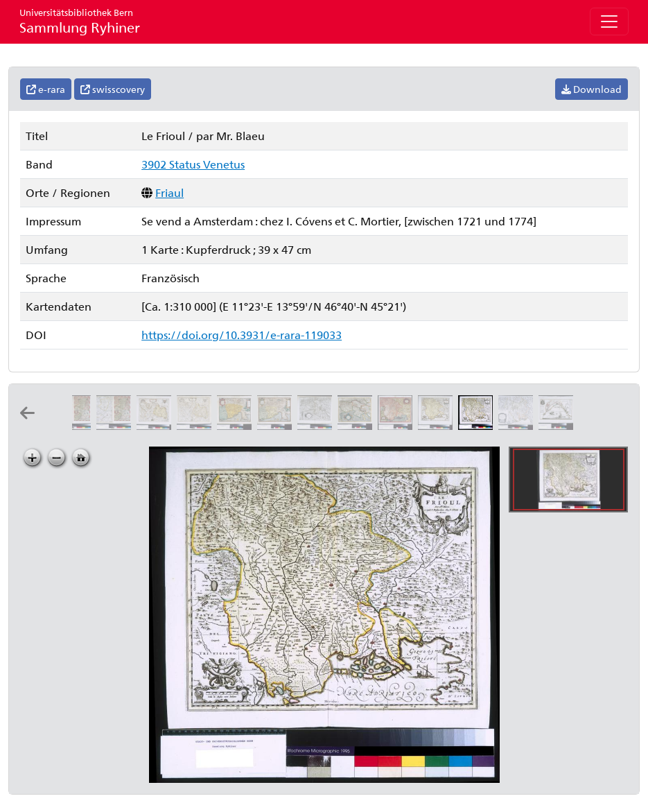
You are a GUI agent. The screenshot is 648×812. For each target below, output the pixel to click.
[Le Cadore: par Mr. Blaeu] (197, 425)
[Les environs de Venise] (557, 425)
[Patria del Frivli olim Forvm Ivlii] (398, 425)
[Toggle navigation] (609, 21)
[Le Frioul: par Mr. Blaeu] (478, 425)
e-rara (46, 89)
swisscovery (113, 89)
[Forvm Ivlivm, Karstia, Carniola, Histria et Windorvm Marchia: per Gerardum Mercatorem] (317, 425)
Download (592, 89)
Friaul (169, 192)
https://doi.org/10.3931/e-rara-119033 (242, 335)
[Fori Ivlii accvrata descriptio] (237, 425)
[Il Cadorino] (76, 425)
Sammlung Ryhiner (80, 21)
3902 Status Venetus (193, 164)
